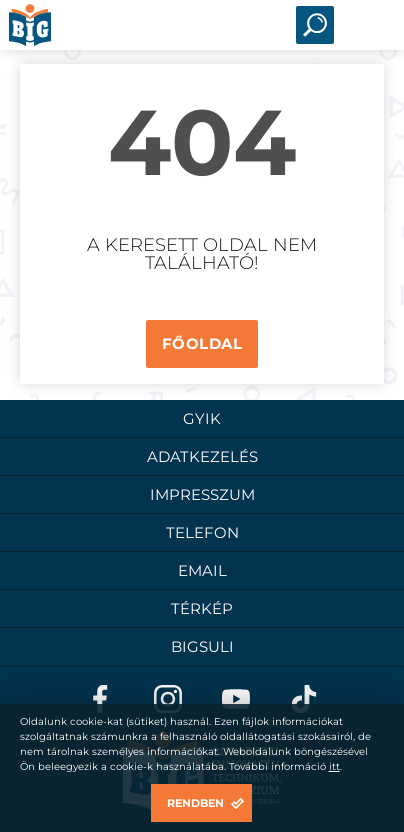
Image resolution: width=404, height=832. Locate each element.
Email (202, 570)
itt (334, 766)
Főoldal (202, 343)
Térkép (202, 608)
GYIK (202, 418)
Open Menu (367, 25)
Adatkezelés (202, 456)
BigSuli (202, 646)
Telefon (202, 532)
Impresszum (202, 494)
